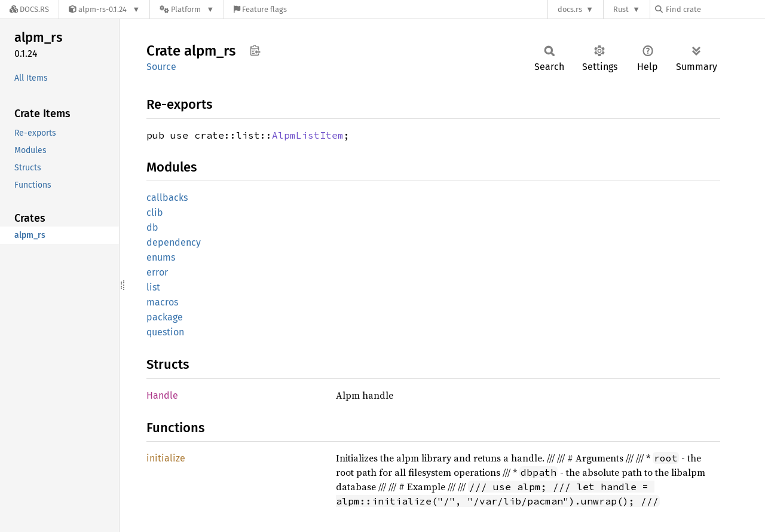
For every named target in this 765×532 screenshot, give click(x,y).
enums (161, 257)
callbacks (167, 198)
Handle (162, 395)
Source (161, 67)
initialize (166, 458)
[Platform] (187, 9)
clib (155, 213)
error (157, 272)
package (165, 317)
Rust (621, 9)
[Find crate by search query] (715, 9)
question (165, 332)
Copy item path (255, 50)
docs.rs (570, 9)
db (152, 227)
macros (162, 302)
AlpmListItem (308, 135)
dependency (174, 242)
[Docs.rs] (29, 9)
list (153, 287)
